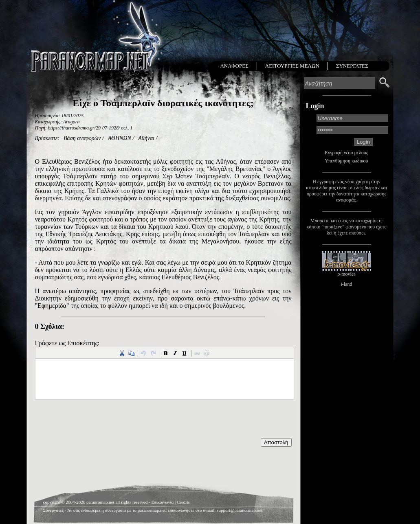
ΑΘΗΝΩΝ (120, 138)
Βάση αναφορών (82, 138)
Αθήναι (146, 138)
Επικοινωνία (162, 502)
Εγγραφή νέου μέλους (347, 153)
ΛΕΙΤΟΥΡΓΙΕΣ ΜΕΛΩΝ (292, 66)
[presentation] (97, 422)
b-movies (346, 274)
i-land (347, 284)
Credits (183, 502)
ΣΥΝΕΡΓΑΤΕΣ (352, 66)
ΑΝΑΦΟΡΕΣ (234, 66)
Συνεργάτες (54, 510)
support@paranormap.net (240, 510)
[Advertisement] (163, 467)
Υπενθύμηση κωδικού (347, 161)
